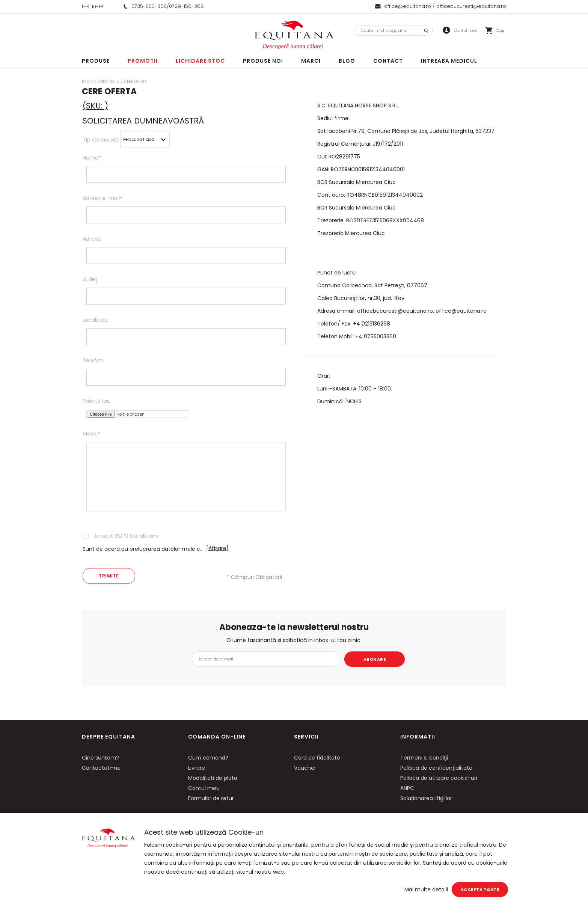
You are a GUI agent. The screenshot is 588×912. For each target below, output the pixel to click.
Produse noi (263, 61)
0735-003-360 (149, 6)
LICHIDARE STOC (200, 61)
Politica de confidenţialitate (436, 768)
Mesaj (92, 434)
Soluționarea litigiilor (426, 798)
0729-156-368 (186, 6)
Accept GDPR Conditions (126, 536)
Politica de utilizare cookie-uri (439, 778)
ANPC (407, 788)
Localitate (96, 320)
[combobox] (394, 31)
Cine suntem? (100, 758)
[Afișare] (217, 548)
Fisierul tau (96, 401)
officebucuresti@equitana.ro (471, 6)
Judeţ (90, 279)
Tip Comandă (101, 140)
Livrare (197, 768)
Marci (311, 61)
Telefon (93, 360)
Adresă (92, 239)
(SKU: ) (95, 106)
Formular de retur (211, 798)
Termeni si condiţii (424, 758)
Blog (347, 61)
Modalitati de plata (213, 778)
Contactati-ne (101, 768)
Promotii (143, 61)
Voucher (305, 768)
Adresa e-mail (103, 198)
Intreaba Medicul (449, 61)
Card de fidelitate (317, 758)
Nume (92, 158)
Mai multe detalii (426, 889)
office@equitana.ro (408, 6)
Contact (388, 61)
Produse (96, 61)
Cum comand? (208, 758)
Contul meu (204, 788)
